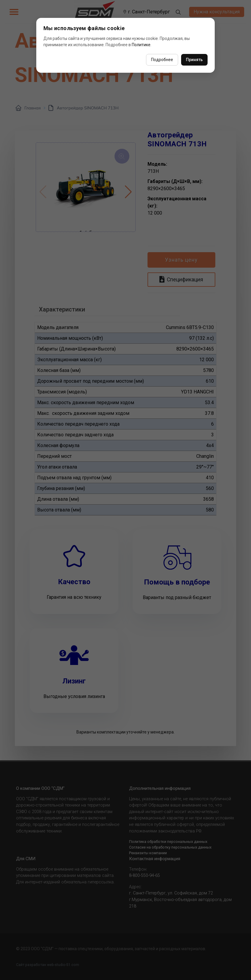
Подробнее (162, 60)
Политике (141, 45)
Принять (194, 60)
